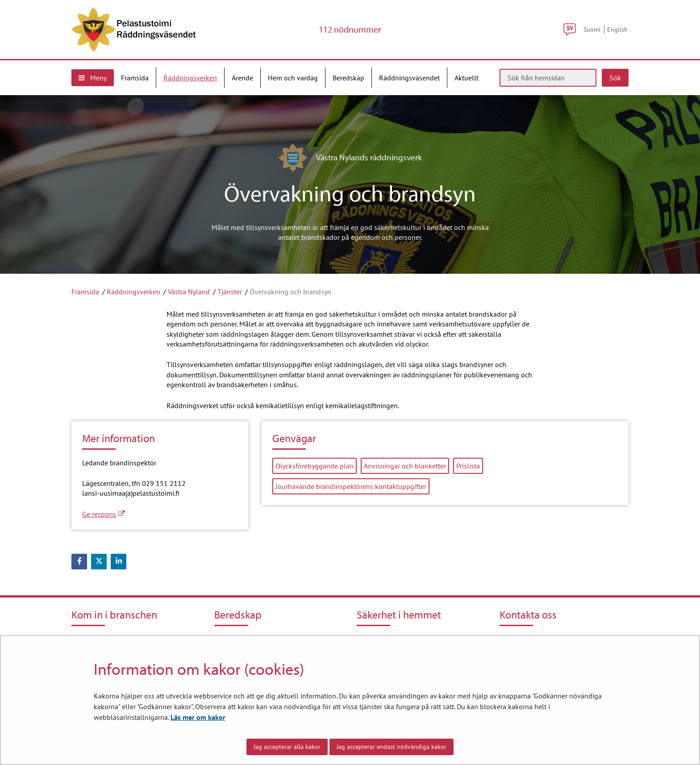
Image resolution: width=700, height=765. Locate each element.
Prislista (468, 466)
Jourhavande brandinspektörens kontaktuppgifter (351, 486)
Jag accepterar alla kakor (287, 747)
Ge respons (103, 514)
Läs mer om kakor (198, 717)
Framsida (85, 292)
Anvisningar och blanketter (405, 466)
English (617, 29)
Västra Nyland (189, 292)
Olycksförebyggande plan (315, 466)
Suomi (592, 29)
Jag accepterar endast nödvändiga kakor (392, 747)
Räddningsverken (133, 292)
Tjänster (230, 292)
